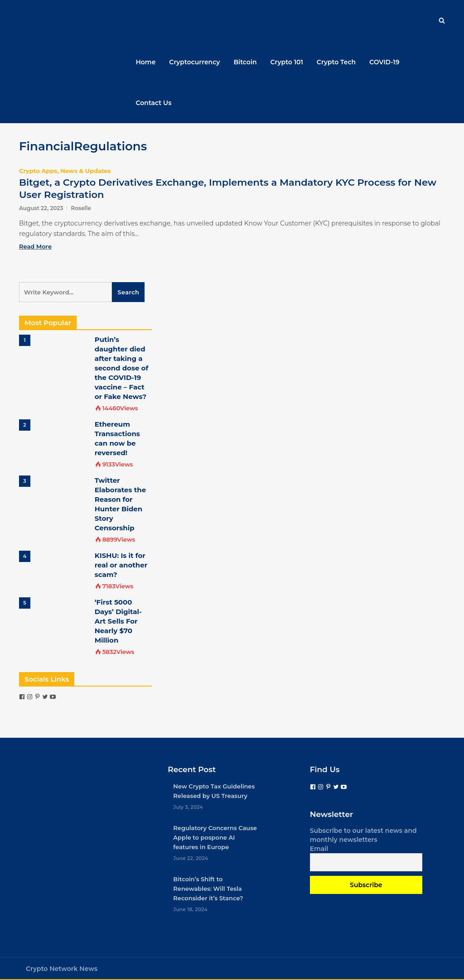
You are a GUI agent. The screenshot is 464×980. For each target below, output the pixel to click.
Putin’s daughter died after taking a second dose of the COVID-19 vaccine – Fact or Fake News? (122, 368)
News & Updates (85, 171)
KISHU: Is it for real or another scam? (121, 565)
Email (319, 849)
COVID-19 (384, 62)
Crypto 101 (287, 62)
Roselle (81, 208)
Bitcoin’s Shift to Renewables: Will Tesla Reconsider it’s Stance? (208, 889)
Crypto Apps (38, 171)
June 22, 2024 (191, 858)
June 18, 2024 (190, 909)
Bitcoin (245, 62)
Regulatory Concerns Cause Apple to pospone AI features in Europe (215, 837)
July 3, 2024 (188, 807)
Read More (35, 246)
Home (146, 62)
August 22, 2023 (41, 208)
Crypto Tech (336, 62)
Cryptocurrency (194, 62)
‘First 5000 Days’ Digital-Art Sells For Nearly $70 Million (118, 621)
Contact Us (154, 103)
